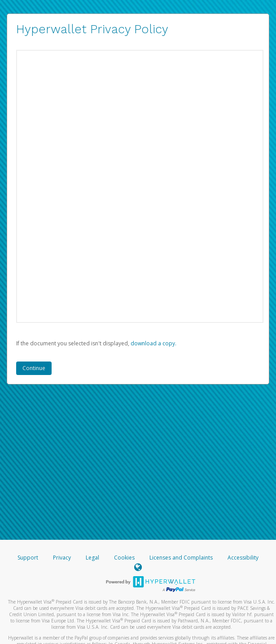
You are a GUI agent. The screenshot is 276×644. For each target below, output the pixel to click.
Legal (92, 558)
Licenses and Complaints (182, 558)
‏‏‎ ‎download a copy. (153, 343)
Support (28, 558)
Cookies (124, 558)
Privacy (62, 558)
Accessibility (243, 558)
